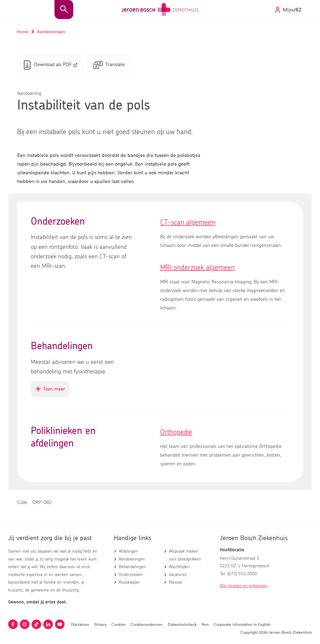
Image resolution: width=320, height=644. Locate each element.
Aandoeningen (132, 559)
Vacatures (178, 575)
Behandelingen (132, 567)
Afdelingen (128, 551)
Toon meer (53, 392)
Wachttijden (179, 567)
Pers (205, 624)
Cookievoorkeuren (147, 624)
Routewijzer (129, 582)
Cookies (118, 624)
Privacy (100, 624)
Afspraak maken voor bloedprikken (185, 555)
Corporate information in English (242, 624)
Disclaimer (80, 624)
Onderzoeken (131, 575)
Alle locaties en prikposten (244, 586)
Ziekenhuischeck (182, 624)
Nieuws (176, 582)
